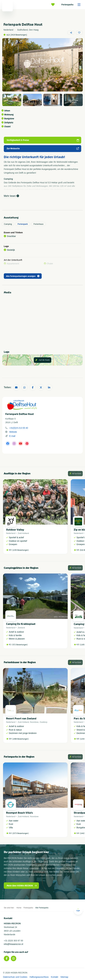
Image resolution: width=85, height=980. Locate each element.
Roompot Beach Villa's (19, 813)
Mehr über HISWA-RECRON (22, 886)
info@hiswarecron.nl (13, 944)
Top (78, 910)
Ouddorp (44, 722)
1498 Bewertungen (20, 739)
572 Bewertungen (20, 645)
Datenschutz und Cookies (15, 977)
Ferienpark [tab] (23, 224)
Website (13, 432)
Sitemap (64, 977)
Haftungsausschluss (39, 977)
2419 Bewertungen (19, 35)
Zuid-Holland (23, 533)
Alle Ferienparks (42, 908)
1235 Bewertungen (20, 550)
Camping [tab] (8, 224)
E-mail (12, 436)
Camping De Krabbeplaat (21, 624)
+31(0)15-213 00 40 (19, 428)
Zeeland (21, 628)
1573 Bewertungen (20, 833)
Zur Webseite (43, 149)
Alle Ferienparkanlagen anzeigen (23, 276)
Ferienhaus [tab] (39, 224)
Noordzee (34, 722)
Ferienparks (72, 5)
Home (19, 908)
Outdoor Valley (15, 530)
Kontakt (55, 977)
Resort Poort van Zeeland (21, 719)
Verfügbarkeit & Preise (43, 140)
